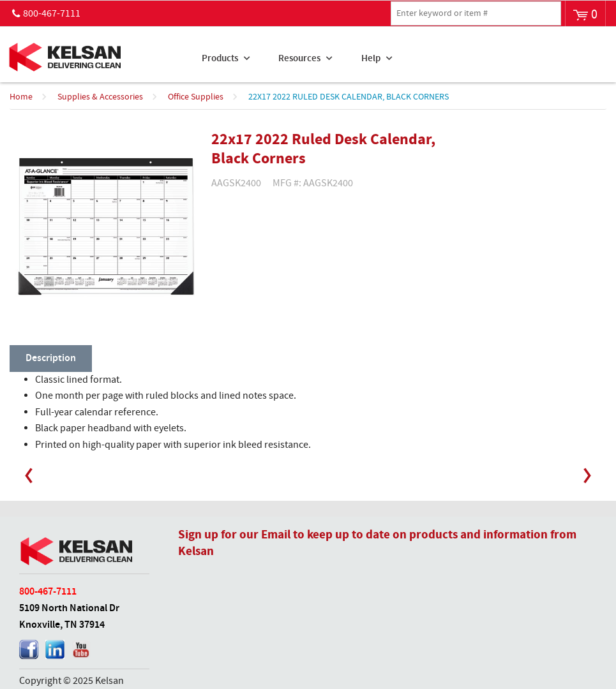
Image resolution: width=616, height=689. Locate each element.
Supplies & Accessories (100, 97)
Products (220, 59)
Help (371, 59)
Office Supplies (196, 97)
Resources (299, 59)
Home (21, 97)
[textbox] (476, 13)
